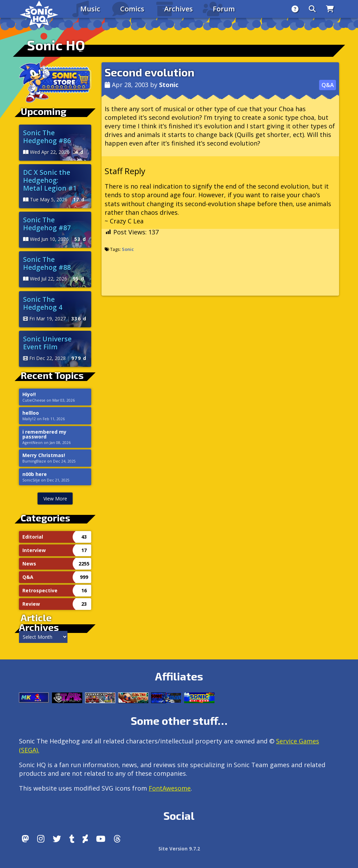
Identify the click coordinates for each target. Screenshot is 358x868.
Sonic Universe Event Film (47, 343)
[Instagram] (41, 839)
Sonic (128, 249)
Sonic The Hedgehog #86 (47, 137)
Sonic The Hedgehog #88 (47, 263)
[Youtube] (101, 839)
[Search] (312, 9)
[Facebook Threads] (117, 839)
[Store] (330, 9)
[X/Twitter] (57, 839)
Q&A (328, 85)
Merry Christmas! (44, 455)
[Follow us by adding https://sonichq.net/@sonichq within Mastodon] (25, 839)
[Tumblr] (72, 839)
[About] (295, 9)
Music (90, 9)
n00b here (35, 474)
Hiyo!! (29, 394)
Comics (132, 9)
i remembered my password (44, 434)
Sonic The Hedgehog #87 (47, 224)
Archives (178, 9)
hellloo (31, 413)
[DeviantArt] (85, 839)
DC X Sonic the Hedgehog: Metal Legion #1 (50, 180)
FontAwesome (170, 788)
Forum (224, 9)
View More (55, 499)
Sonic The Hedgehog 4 (43, 303)
